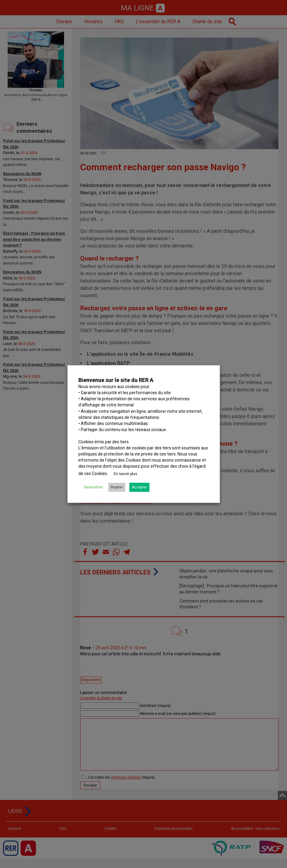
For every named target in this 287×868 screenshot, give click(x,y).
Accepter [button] (139, 487)
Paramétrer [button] (93, 487)
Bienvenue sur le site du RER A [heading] (116, 380)
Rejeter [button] (117, 487)
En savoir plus (126, 474)
